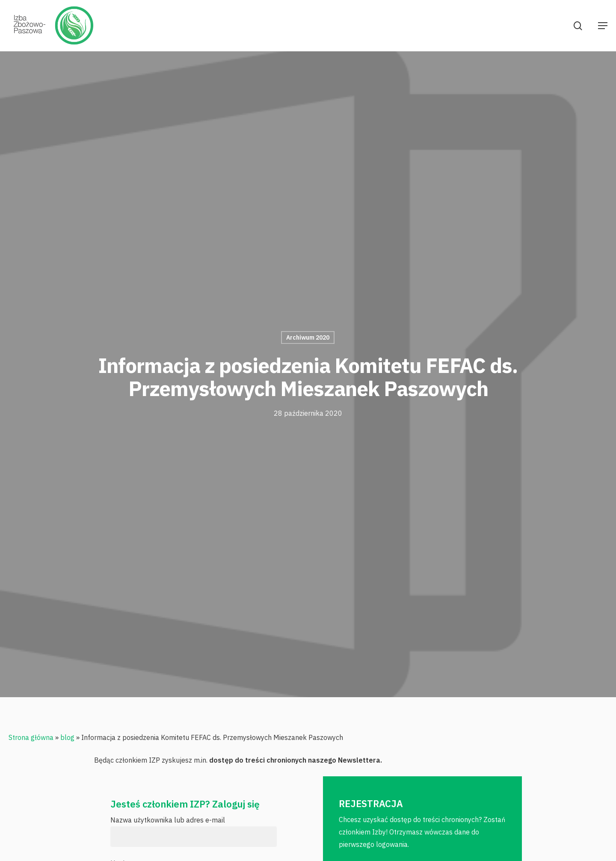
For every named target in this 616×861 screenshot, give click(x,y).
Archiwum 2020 (308, 337)
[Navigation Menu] (603, 26)
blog (67, 737)
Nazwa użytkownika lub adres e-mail (168, 820)
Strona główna (31, 737)
